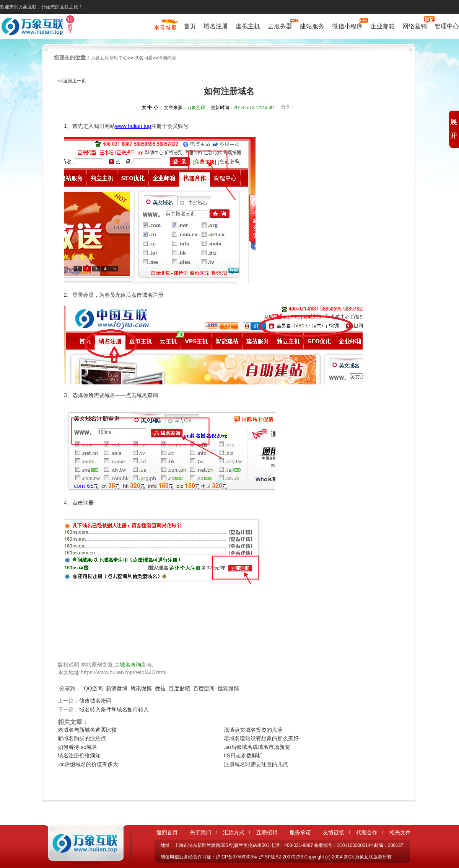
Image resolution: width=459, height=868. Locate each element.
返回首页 (167, 832)
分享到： (70, 688)
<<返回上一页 (72, 81)
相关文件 (400, 832)
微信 (160, 688)
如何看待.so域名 (77, 747)
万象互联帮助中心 (109, 58)
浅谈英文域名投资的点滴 (253, 730)
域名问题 (143, 58)
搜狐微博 (228, 688)
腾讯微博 (141, 688)
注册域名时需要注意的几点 (256, 764)
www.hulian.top (133, 126)
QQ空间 (93, 688)
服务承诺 (300, 832)
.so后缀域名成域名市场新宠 (257, 747)
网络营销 (415, 25)
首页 (190, 26)
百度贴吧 (179, 688)
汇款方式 (234, 832)
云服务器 (280, 25)
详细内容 (167, 58)
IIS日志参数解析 (243, 755)
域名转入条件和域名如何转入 (114, 709)
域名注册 (216, 26)
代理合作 (367, 832)
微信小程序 (347, 25)
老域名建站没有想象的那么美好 (261, 738)
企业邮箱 (382, 26)
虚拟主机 (248, 26)
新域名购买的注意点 (82, 738)
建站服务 (312, 26)
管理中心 (447, 26)
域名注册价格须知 (79, 755)
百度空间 (204, 688)
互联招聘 (267, 832)
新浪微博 (117, 688)
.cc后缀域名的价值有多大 (88, 764)
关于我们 (200, 832)
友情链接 (334, 832)
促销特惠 (165, 28)
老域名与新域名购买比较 (87, 730)
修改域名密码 (95, 701)
